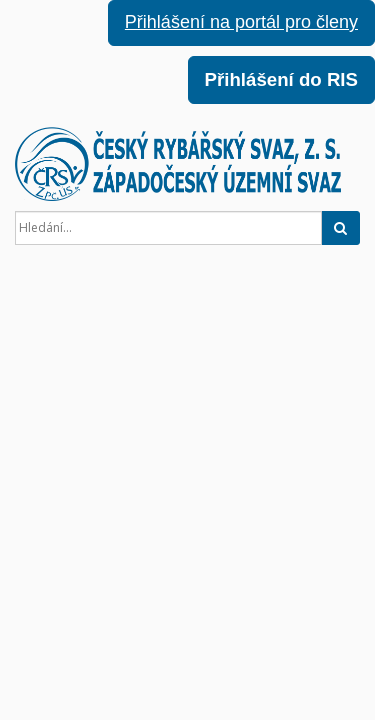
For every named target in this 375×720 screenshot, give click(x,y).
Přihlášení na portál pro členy (241, 22)
